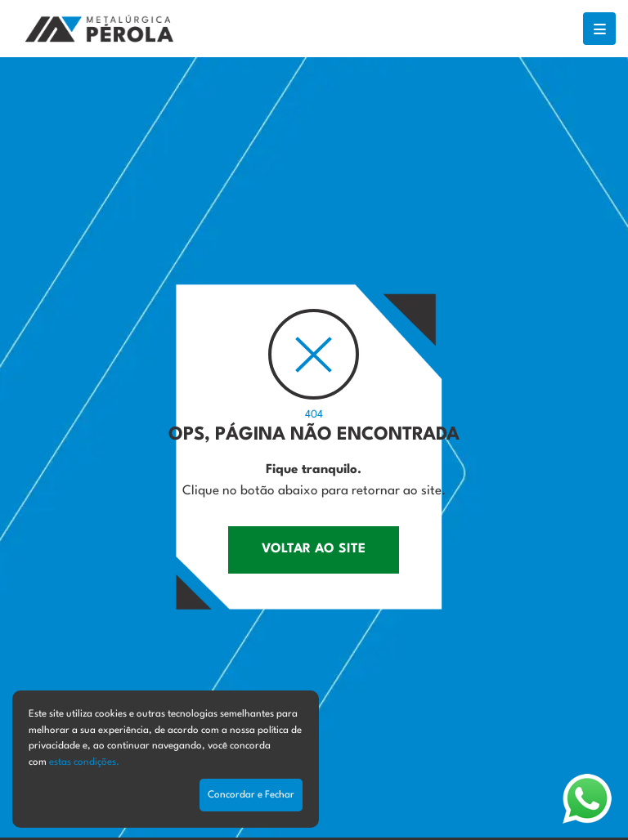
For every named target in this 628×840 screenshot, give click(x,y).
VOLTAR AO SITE (314, 549)
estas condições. (84, 762)
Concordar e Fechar (251, 795)
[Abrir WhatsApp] (587, 799)
